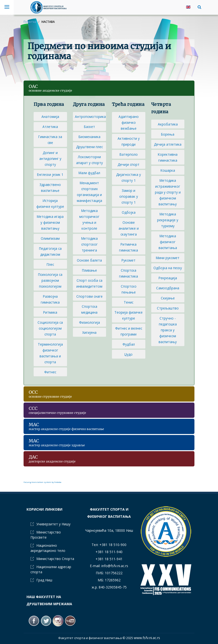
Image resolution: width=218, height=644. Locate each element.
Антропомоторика (90, 117)
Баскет (89, 127)
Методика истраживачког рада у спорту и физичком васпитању (168, 192)
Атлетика (50, 127)
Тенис (129, 302)
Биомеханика (89, 137)
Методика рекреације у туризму (168, 220)
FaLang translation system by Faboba (42, 482)
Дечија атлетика (168, 144)
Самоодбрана (168, 288)
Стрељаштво (168, 308)
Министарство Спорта (55, 559)
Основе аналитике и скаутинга (129, 228)
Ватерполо (129, 154)
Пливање (89, 270)
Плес (50, 264)
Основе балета (89, 260)
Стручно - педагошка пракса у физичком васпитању (168, 330)
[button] (198, 7)
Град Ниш (44, 580)
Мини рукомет (168, 258)
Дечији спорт (129, 164)
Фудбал (129, 344)
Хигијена (89, 332)
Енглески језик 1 (50, 175)
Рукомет (129, 260)
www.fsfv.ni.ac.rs (147, 638)
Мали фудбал (89, 173)
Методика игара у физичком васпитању (50, 222)
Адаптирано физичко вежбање (129, 122)
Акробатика (168, 124)
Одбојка (129, 212)
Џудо (129, 354)
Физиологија (89, 322)
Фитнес (50, 372)
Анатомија (50, 117)
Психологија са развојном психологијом (50, 280)
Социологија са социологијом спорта (50, 328)
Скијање (168, 298)
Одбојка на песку (168, 268)
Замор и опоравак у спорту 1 (129, 196)
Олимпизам (50, 238)
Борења (168, 134)
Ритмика (50, 312)
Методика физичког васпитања (168, 242)
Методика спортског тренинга (89, 244)
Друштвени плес (89, 147)
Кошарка (168, 170)
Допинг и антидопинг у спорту (50, 159)
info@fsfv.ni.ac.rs (115, 566)
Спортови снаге (89, 296)
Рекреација (168, 278)
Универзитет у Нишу (53, 524)
